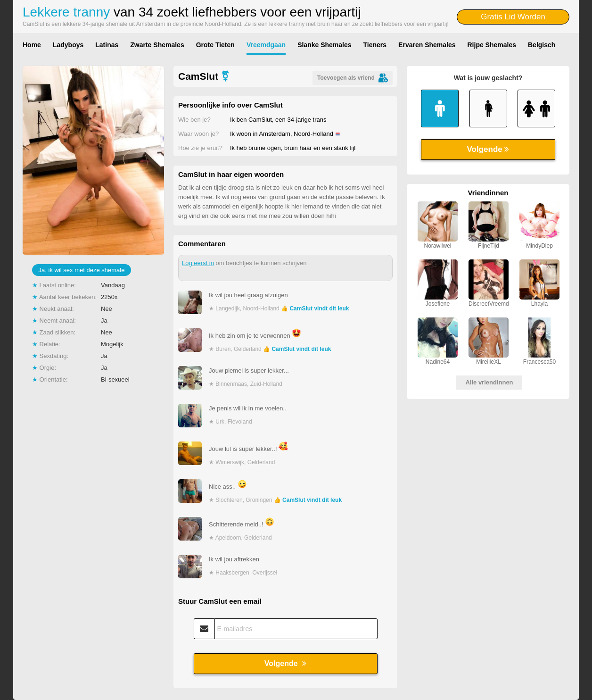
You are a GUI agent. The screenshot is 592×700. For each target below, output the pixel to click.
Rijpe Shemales (492, 45)
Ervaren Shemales (427, 45)
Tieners (375, 45)
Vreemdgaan (266, 45)
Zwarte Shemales (157, 45)
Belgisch (542, 45)
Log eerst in (198, 263)
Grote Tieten (215, 45)
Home (32, 45)
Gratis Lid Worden (513, 17)
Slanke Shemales (324, 45)
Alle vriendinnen (489, 382)
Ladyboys (68, 45)
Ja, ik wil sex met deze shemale (82, 270)
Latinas (107, 45)
